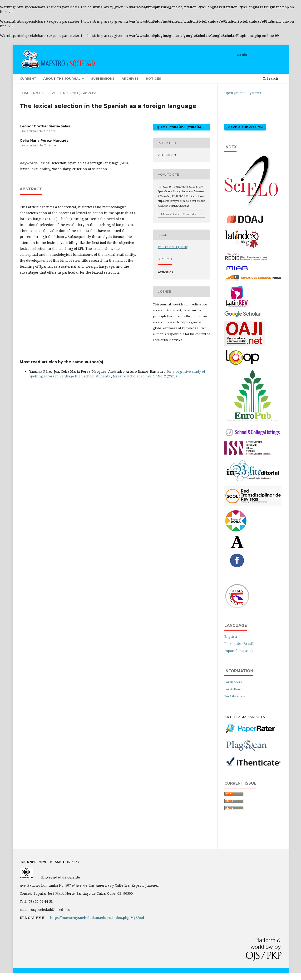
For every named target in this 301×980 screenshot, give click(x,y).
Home (25, 93)
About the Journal (62, 78)
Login (242, 55)
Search (270, 78)
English (231, 636)
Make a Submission (245, 127)
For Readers (233, 682)
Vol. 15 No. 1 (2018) (66, 93)
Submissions (103, 78)
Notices (153, 78)
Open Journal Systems (243, 93)
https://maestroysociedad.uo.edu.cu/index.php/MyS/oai (97, 918)
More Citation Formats (178, 214)
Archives (130, 78)
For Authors (233, 689)
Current (28, 78)
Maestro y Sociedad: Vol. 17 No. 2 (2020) (145, 376)
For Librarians (235, 696)
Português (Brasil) (239, 644)
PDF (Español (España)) (182, 127)
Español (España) (239, 651)
